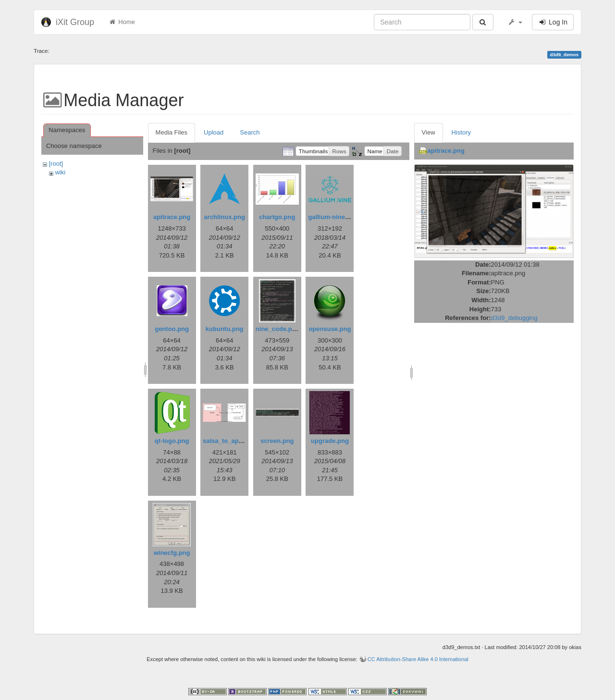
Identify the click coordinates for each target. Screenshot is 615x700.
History (461, 132)
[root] (56, 164)
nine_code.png (278, 329)
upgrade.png (330, 441)
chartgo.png (277, 217)
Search (250, 132)
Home (122, 22)
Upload (214, 132)
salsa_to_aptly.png (231, 441)
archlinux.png (225, 217)
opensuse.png (330, 329)
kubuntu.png (225, 329)
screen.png (277, 441)
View (429, 132)
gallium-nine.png (333, 217)
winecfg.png (172, 553)
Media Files (172, 132)
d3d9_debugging (514, 318)
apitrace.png (172, 217)
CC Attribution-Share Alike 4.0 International (418, 659)
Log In (553, 22)
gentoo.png (172, 329)
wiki (60, 172)
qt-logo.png (172, 441)
